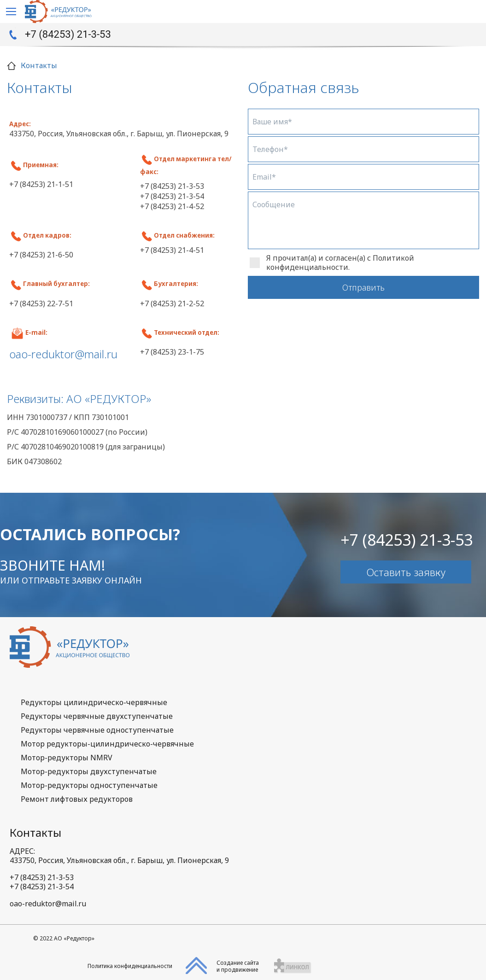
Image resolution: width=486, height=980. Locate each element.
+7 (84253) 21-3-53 (68, 34)
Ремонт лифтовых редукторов (77, 799)
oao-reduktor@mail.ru (48, 904)
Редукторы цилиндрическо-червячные (94, 702)
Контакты (35, 832)
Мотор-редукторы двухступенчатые (89, 771)
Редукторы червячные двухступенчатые (97, 716)
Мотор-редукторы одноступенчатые (89, 785)
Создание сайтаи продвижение (238, 966)
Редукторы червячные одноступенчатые (97, 730)
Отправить (363, 287)
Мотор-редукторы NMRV (67, 758)
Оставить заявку (406, 572)
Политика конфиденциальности (130, 966)
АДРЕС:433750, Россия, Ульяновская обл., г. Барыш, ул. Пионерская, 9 (119, 856)
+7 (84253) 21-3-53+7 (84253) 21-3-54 (42, 882)
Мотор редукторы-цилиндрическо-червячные (107, 744)
